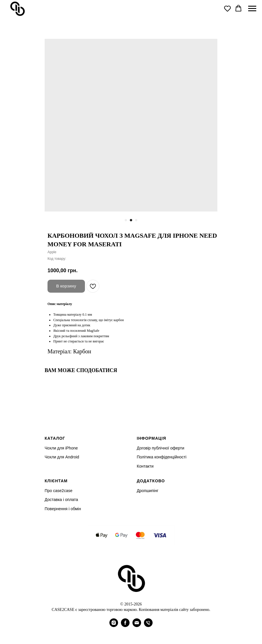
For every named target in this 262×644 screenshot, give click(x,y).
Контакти (145, 466)
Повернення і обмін (63, 509)
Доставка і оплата (61, 500)
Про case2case (58, 491)
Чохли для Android (62, 457)
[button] (227, 8)
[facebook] (125, 625)
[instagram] (114, 625)
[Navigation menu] (252, 9)
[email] (137, 625)
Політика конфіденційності (162, 457)
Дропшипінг (148, 491)
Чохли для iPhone (61, 448)
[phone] (148, 625)
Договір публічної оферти (161, 448)
